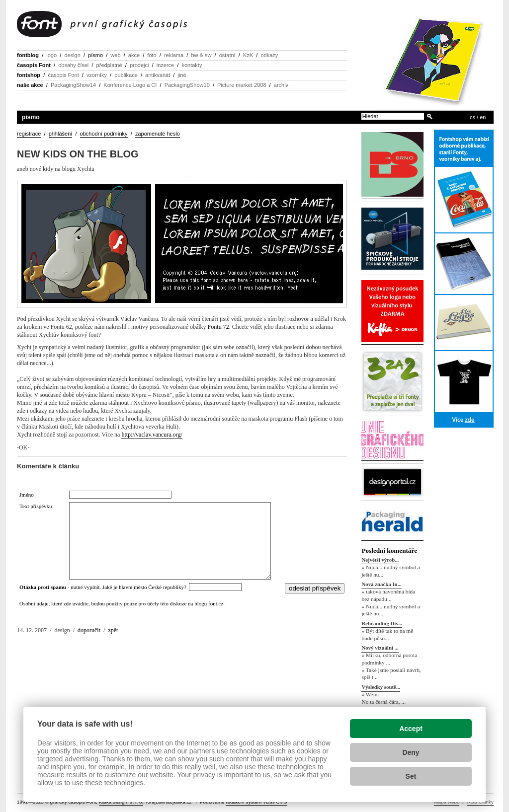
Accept (411, 729)
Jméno (27, 495)
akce (134, 55)
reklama (174, 55)
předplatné (109, 65)
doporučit (89, 630)
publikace (126, 75)
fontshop (29, 75)
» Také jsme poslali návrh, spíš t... (391, 674)
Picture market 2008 (242, 85)
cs (472, 117)
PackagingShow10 (187, 85)
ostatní (227, 55)
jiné (182, 75)
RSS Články (480, 802)
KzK (248, 55)
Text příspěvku (36, 506)
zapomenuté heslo (158, 134)
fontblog (28, 55)
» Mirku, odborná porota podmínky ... (389, 659)
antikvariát (158, 75)
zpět (113, 630)
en (483, 117)
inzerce (165, 65)
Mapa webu (447, 802)
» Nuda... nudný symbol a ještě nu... (390, 571)
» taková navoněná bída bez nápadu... (388, 595)
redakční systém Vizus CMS (256, 802)
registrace (29, 134)
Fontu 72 (218, 327)
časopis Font (34, 65)
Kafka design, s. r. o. (121, 802)
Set (411, 776)
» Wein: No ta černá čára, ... (383, 698)
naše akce (30, 85)
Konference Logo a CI (130, 85)
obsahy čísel (73, 65)
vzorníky (97, 75)
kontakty (192, 65)
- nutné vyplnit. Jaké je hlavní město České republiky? (104, 587)
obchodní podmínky (104, 134)
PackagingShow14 (73, 85)
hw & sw (201, 55)
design (72, 55)
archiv (281, 85)
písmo (95, 55)
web (115, 55)
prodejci (139, 65)
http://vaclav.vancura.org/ (152, 435)
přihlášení (61, 134)
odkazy (269, 55)
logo (51, 55)
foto (152, 55)
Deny (411, 752)
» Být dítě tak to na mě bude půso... (387, 634)
